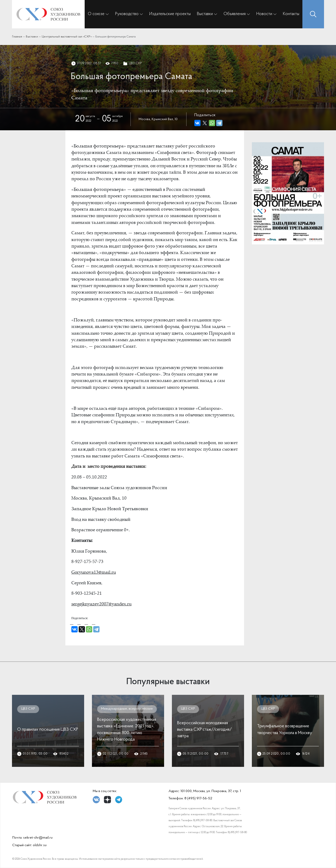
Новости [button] (264, 14)
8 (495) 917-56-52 (198, 798)
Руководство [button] (127, 14)
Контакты (291, 14)
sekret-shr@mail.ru (38, 838)
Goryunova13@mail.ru (94, 573)
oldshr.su (40, 845)
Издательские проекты (170, 14)
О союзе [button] (96, 14)
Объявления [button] (235, 14)
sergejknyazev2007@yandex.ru (101, 604)
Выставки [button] (205, 14)
